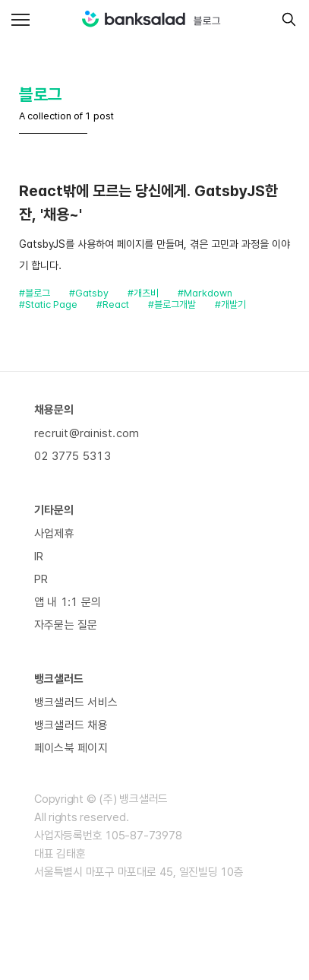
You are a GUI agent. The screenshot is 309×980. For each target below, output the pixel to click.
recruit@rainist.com (87, 433)
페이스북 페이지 (71, 748)
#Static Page (48, 304)
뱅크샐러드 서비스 (76, 702)
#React (113, 304)
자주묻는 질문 (66, 625)
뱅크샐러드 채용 (71, 725)
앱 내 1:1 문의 (68, 602)
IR (39, 557)
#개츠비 (143, 293)
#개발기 (230, 304)
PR (41, 579)
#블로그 (35, 293)
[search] (285, 19)
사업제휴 (54, 534)
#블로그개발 (172, 304)
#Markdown (205, 293)
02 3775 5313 (73, 456)
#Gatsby (89, 293)
